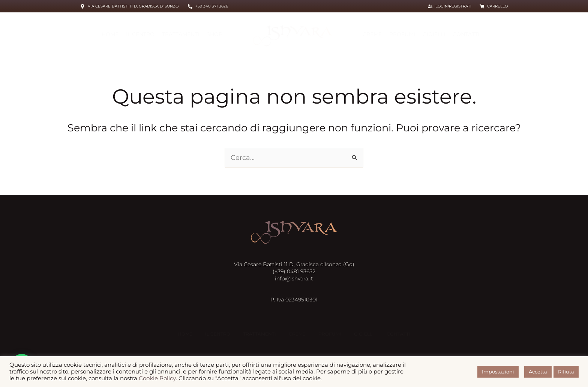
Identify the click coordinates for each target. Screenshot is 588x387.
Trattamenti (181, 34)
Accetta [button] (538, 372)
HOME (110, 34)
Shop (214, 34)
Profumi (402, 34)
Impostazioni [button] (498, 372)
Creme (372, 34)
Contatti (466, 34)
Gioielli (434, 34)
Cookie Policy (157, 378)
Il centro (140, 34)
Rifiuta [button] (566, 372)
